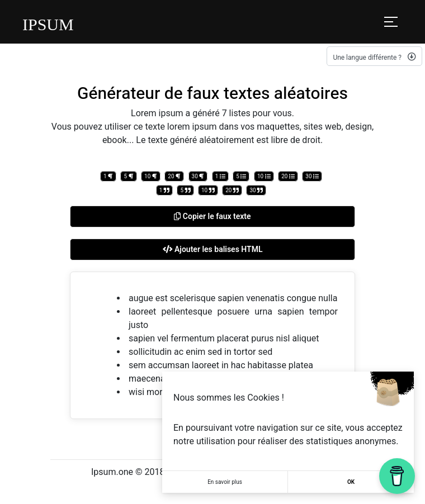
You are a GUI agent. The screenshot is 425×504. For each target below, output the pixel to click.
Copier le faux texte (212, 216)
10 (151, 176)
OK (351, 482)
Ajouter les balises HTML (213, 249)
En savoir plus (225, 482)
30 (198, 176)
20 (174, 176)
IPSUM (48, 24)
